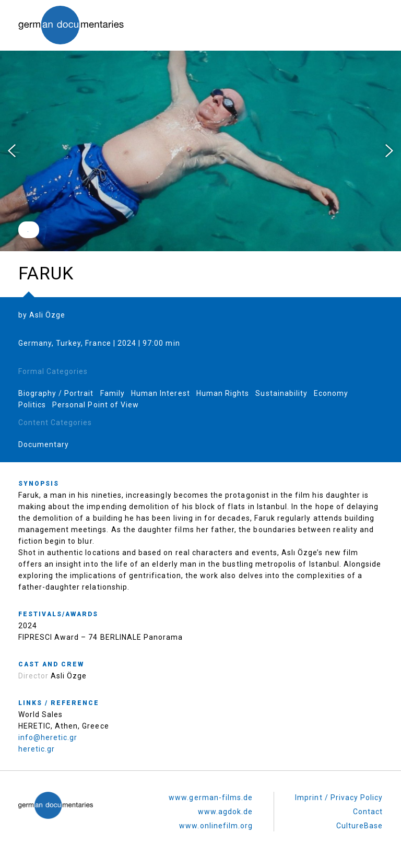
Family (113, 393)
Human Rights (223, 393)
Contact (368, 812)
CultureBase (360, 826)
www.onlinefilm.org (216, 826)
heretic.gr (37, 749)
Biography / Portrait (56, 393)
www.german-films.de (211, 797)
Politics (32, 405)
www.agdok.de (226, 812)
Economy (331, 393)
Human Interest (161, 393)
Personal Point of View (96, 405)
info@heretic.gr (48, 737)
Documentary (44, 444)
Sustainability (281, 393)
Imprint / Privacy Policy (339, 797)
